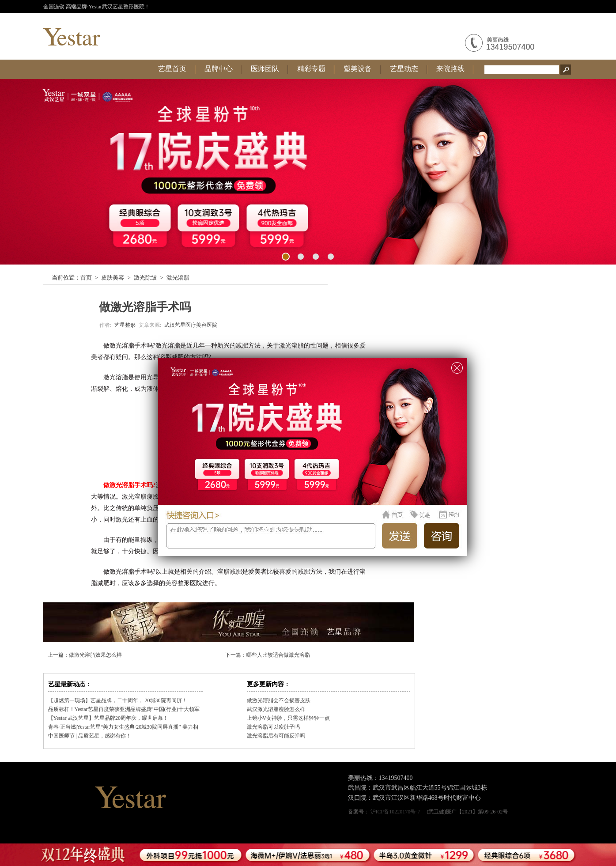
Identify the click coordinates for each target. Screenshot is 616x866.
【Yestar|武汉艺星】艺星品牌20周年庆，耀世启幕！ (108, 718)
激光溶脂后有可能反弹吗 (276, 736)
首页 (86, 278)
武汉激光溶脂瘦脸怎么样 (276, 709)
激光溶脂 (178, 278)
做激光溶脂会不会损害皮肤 (279, 700)
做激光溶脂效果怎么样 (95, 655)
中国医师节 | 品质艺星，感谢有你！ (90, 736)
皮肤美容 (113, 278)
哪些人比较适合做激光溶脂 (278, 655)
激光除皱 (145, 278)
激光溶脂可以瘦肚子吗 (273, 727)
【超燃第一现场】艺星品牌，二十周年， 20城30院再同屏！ (118, 700)
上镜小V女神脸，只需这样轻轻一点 (289, 718)
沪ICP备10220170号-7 (395, 812)
